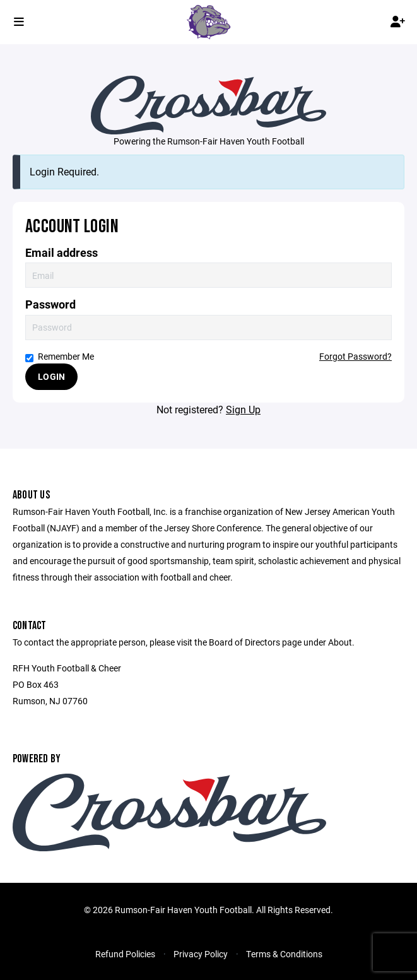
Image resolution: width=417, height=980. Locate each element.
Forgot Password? (355, 356)
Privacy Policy (201, 954)
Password (50, 304)
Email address (62, 253)
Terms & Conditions (284, 954)
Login (51, 376)
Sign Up (243, 409)
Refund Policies (125, 954)
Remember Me (60, 356)
